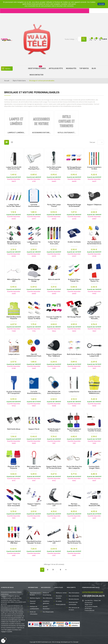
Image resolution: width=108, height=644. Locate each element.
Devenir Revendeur (46, 606)
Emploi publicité (61, 603)
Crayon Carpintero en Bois (94, 166)
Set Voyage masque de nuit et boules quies (74, 166)
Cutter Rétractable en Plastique (54, 166)
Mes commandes (74, 594)
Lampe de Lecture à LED (54, 503)
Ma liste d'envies (74, 597)
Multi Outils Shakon (74, 352)
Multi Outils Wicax (14, 427)
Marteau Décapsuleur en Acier (74, 503)
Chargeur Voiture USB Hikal (14, 540)
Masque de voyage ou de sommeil (74, 204)
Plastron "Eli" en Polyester (14, 466)
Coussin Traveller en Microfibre (54, 316)
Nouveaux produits (59, 595)
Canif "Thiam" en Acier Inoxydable (14, 503)
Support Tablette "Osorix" (34, 503)
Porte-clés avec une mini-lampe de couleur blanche (74, 466)
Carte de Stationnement (34, 204)
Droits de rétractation (34, 611)
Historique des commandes (73, 601)
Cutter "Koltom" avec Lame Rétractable (54, 241)
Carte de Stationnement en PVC (34, 391)
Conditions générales (46, 600)
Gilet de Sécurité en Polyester (14, 316)
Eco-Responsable (48, 610)
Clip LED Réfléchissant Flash (34, 353)
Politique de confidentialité (34, 606)
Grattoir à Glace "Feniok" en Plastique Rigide (74, 278)
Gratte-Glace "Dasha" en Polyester (94, 278)
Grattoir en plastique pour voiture (34, 166)
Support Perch (34, 427)
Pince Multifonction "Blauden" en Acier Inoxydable (34, 540)
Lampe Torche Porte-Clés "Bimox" (14, 204)
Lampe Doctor (74, 390)
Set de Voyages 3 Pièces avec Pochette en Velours (54, 428)
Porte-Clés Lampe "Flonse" (54, 204)
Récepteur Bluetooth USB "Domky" (94, 503)
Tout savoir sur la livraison (35, 592)
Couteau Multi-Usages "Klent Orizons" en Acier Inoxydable (94, 466)
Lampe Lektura (14, 352)
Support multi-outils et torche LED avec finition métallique (54, 466)
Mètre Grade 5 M (54, 278)
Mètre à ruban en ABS (14, 278)
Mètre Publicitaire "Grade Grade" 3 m (14, 241)
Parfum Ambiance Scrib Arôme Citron (94, 241)
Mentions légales (35, 596)
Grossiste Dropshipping (47, 592)
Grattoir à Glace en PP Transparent (14, 391)
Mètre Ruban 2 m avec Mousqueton (54, 391)
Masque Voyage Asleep (34, 278)
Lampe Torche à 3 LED (54, 540)
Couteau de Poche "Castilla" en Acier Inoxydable (94, 428)
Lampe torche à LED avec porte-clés (14, 166)
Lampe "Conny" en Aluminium (34, 241)
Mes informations (74, 591)
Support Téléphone (94, 203)
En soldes (59, 599)
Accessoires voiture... (41, 131)
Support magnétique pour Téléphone (54, 353)
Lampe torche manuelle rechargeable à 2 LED (94, 316)
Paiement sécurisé (33, 600)
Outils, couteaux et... (67, 131)
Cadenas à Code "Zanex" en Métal (34, 316)
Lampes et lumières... (16, 131)
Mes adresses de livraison (74, 607)
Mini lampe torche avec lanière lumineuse (34, 466)
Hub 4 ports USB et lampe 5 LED (94, 353)
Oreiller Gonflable (74, 240)
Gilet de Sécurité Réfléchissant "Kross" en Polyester (94, 391)
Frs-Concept (74, 640)
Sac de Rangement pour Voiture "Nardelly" (74, 428)
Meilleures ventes (61, 591)
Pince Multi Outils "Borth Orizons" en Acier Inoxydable (74, 540)
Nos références (48, 596)
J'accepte (101, 4)
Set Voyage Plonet (74, 315)
